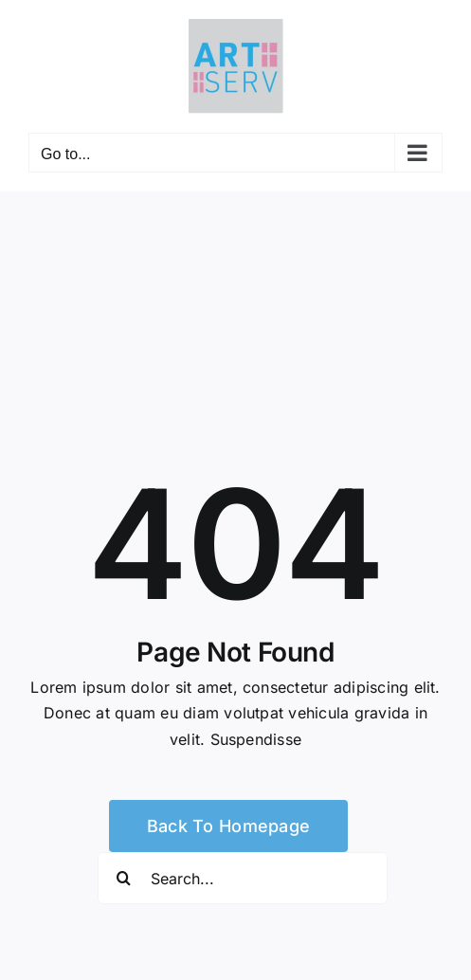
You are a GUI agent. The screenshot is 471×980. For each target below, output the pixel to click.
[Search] (124, 878)
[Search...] (243, 878)
